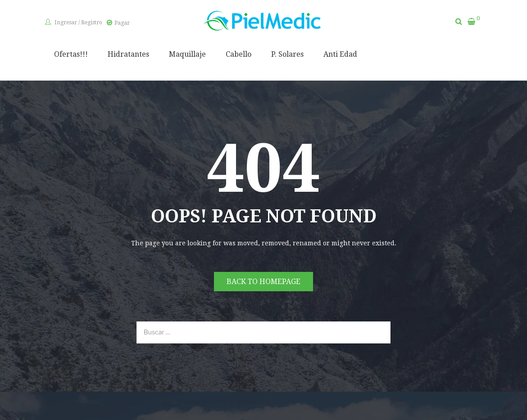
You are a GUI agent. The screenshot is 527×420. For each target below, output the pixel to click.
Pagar (122, 23)
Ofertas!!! (71, 54)
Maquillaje (187, 54)
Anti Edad (340, 54)
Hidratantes (128, 54)
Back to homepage (263, 282)
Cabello (239, 54)
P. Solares (287, 54)
